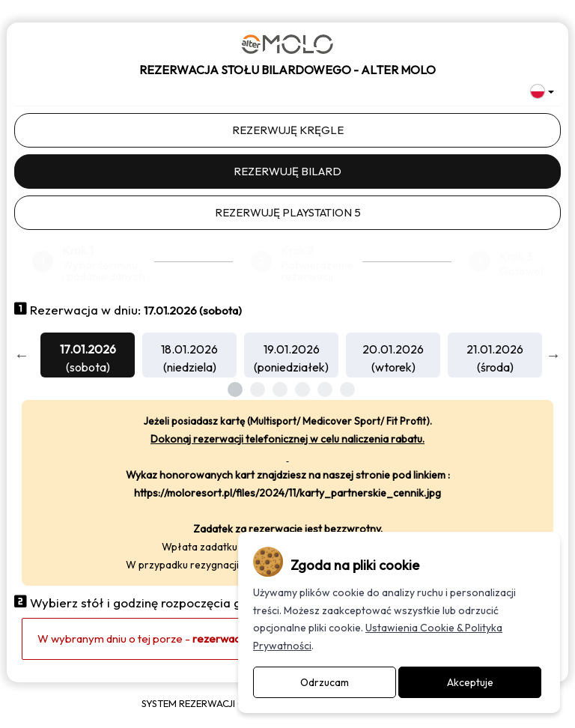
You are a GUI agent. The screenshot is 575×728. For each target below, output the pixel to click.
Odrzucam (325, 682)
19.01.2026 (292, 349)
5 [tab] (325, 389)
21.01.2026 (495, 349)
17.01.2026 (88, 349)
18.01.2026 (189, 349)
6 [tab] (347, 389)
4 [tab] (302, 389)
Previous (22, 355)
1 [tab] (235, 389)
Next (553, 355)
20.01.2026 (393, 349)
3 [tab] (280, 389)
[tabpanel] (88, 355)
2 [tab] (258, 389)
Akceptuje (470, 682)
